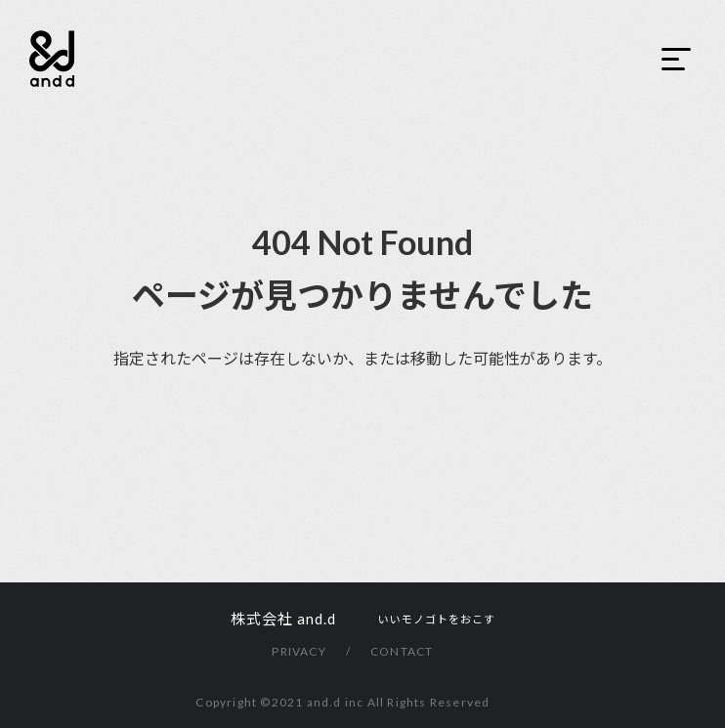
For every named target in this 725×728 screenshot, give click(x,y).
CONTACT (402, 651)
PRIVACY (299, 651)
